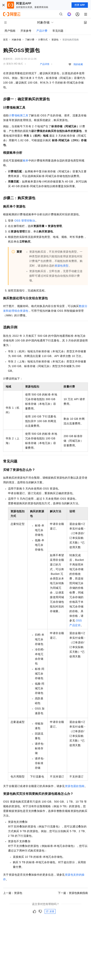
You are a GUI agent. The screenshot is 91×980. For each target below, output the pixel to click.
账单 (26, 161)
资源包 (55, 40)
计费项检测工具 (19, 115)
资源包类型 (62, 266)
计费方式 (43, 40)
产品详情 (45, 64)
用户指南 (10, 31)
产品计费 (42, 31)
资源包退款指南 (75, 786)
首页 (5, 40)
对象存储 (16, 40)
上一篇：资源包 (13, 893)
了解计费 (30, 40)
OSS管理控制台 (25, 221)
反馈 (50, 911)
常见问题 (58, 31)
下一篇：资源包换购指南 (73, 893)
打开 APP (80, 5)
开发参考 (26, 31)
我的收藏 (78, 64)
